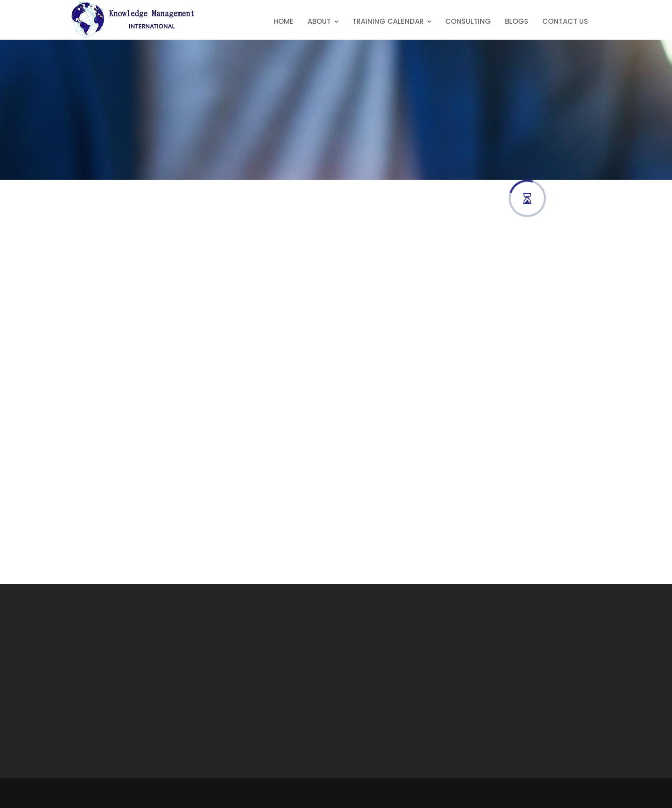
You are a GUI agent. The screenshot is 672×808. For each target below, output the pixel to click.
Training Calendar (388, 21)
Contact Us (565, 21)
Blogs (517, 21)
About (319, 21)
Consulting (468, 21)
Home (283, 21)
